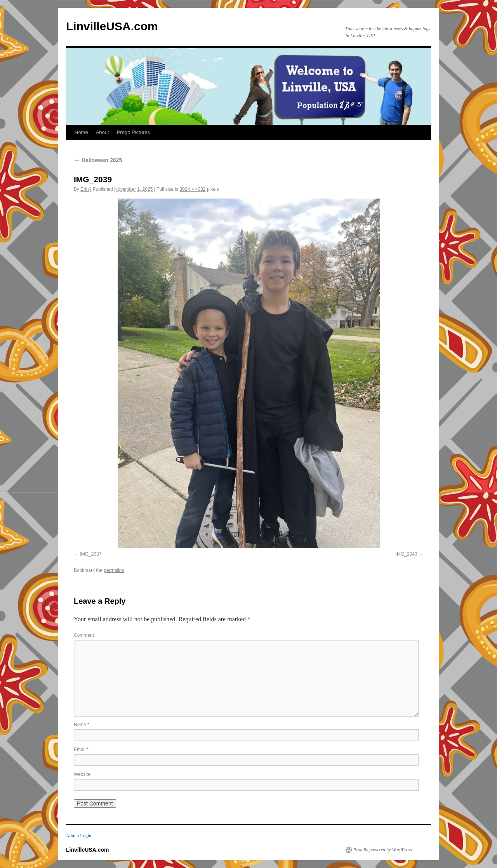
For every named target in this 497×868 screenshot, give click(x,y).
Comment (84, 635)
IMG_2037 (90, 554)
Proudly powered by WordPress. (383, 850)
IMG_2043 (407, 554)
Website (82, 774)
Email (81, 749)
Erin (84, 189)
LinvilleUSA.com (112, 26)
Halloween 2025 (98, 160)
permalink (114, 570)
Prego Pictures (133, 132)
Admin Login (79, 836)
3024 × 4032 (192, 189)
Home (81, 132)
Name (82, 725)
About (103, 132)
